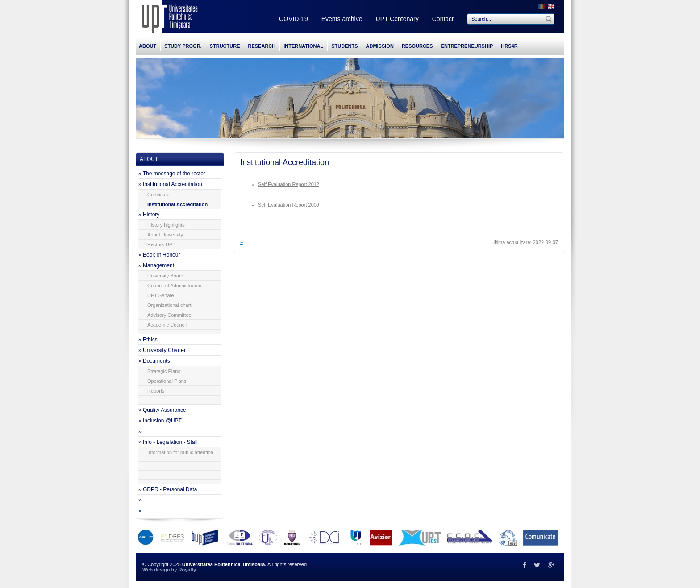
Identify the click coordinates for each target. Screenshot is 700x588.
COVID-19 (294, 19)
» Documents (154, 361)
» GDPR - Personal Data (168, 489)
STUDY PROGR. (183, 46)
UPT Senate (161, 295)
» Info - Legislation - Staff (168, 442)
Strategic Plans (164, 371)
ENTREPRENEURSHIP (467, 46)
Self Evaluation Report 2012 (289, 184)
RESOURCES (417, 46)
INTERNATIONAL (303, 46)
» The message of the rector (172, 174)
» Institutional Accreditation (170, 184)
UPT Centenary (397, 19)
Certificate (158, 195)
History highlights (166, 225)
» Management (156, 265)
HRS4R (509, 46)
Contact (443, 19)
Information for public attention (180, 452)
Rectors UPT (161, 244)
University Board (165, 276)
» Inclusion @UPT (160, 421)
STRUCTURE (225, 46)
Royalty (187, 570)
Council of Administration (174, 286)
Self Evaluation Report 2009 (289, 205)
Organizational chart (169, 305)
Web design (156, 570)
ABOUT (148, 46)
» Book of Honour (159, 255)
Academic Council (167, 325)
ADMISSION (380, 46)
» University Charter (162, 350)
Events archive (342, 19)
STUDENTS (344, 46)
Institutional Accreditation (177, 204)
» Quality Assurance (162, 410)
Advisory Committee (169, 315)
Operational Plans (167, 381)
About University (165, 235)
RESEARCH (262, 46)
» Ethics (148, 340)
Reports (156, 391)
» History (149, 215)
